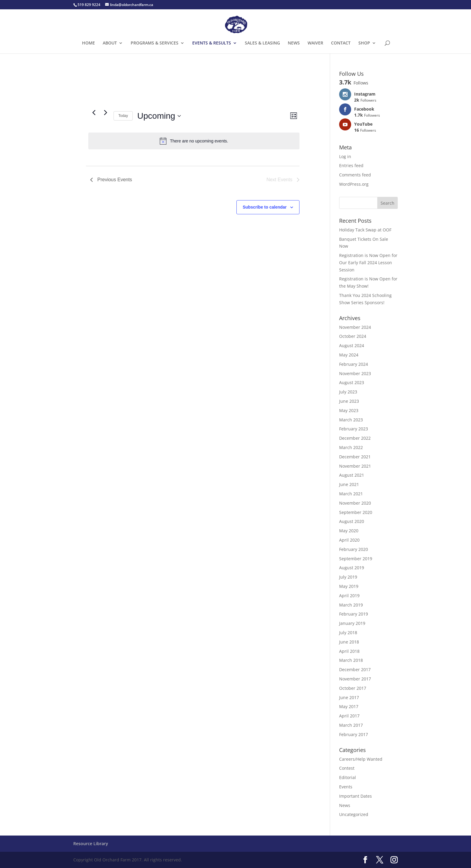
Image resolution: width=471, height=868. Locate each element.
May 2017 (349, 706)
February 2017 (354, 734)
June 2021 (349, 484)
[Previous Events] (94, 112)
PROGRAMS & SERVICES (155, 43)
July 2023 (348, 392)
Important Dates (356, 796)
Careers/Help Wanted (361, 759)
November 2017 (355, 679)
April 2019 (349, 596)
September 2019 (356, 559)
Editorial (348, 777)
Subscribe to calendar (265, 207)
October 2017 (353, 688)
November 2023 (355, 373)
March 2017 (351, 725)
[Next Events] (105, 112)
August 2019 (352, 568)
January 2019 (352, 623)
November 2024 (355, 327)
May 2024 (349, 355)
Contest (347, 768)
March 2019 (351, 605)
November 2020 (355, 503)
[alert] (194, 141)
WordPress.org (354, 184)
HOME (88, 43)
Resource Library (91, 844)
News (345, 805)
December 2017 (355, 669)
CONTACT (341, 43)
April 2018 (349, 651)
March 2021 (351, 494)
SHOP (364, 43)
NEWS (294, 43)
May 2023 (349, 410)
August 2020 (352, 521)
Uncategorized (354, 814)
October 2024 (353, 336)
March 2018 (351, 660)
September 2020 (356, 512)
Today (123, 116)
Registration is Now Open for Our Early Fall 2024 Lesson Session (368, 263)
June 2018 (349, 642)
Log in (345, 156)
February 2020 (354, 549)
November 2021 (355, 466)
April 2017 (349, 716)
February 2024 (354, 364)
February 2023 (354, 429)
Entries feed (351, 165)
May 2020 (349, 531)
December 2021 (355, 457)
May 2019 (349, 586)
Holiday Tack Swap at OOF (365, 230)
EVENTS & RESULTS (212, 43)
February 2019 (354, 614)
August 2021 (352, 475)
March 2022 (351, 447)
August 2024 (352, 345)
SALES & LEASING (262, 43)
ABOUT (110, 43)
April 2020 (349, 540)
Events (346, 787)
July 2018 (348, 633)
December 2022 (355, 438)
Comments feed (355, 175)
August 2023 (352, 382)
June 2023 (349, 401)
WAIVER (315, 43)
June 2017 (349, 697)
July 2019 (348, 577)
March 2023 (351, 420)
